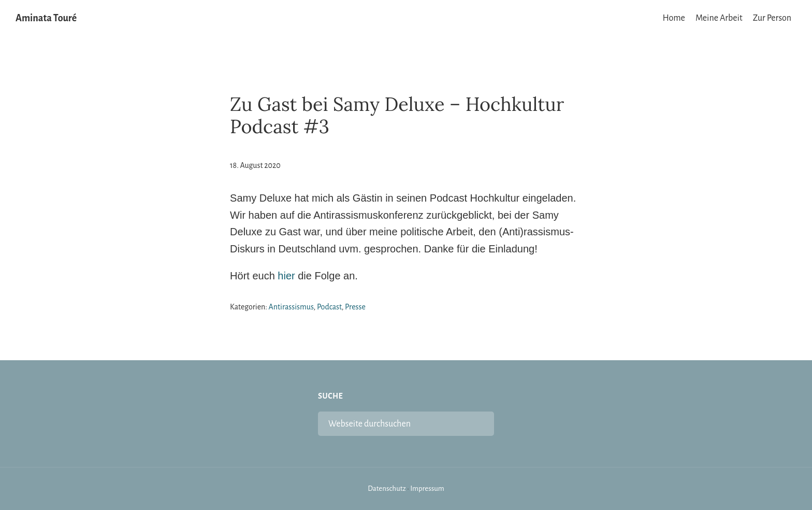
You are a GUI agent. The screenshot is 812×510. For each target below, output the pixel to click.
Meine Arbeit (719, 18)
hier (286, 276)
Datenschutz (387, 488)
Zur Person (772, 18)
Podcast (329, 307)
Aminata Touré (46, 18)
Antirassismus (291, 307)
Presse (355, 307)
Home (674, 18)
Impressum (427, 488)
